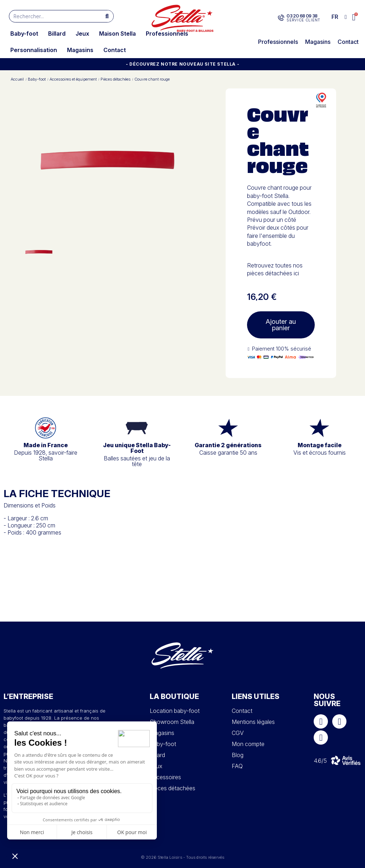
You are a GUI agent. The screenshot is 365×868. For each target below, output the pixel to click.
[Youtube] (321, 737)
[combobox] (52, 16)
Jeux (82, 34)
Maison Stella (117, 34)
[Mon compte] (346, 17)
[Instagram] (339, 721)
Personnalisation (34, 50)
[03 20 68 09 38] (281, 18)
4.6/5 (320, 761)
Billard (57, 34)
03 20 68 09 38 (302, 16)
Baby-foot (24, 34)
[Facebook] (321, 721)
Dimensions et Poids (30, 505)
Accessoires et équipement (73, 79)
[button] (354, 17)
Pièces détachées (115, 79)
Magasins (80, 50)
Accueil (17, 79)
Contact (115, 50)
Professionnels (167, 34)
